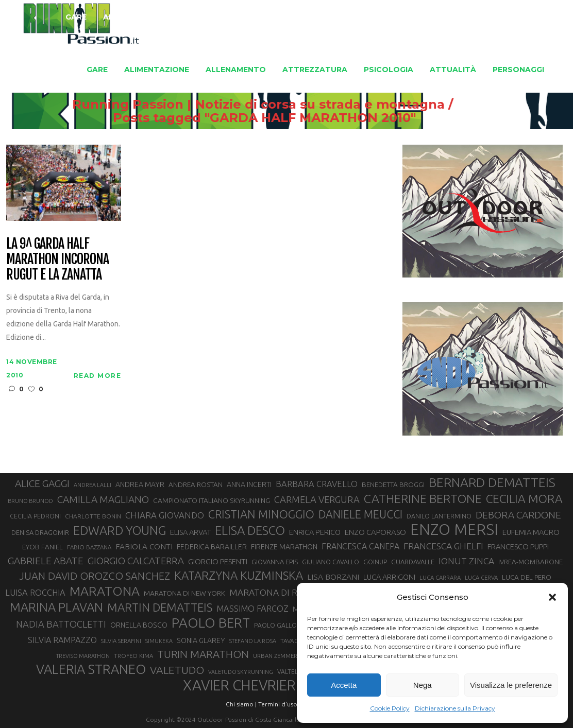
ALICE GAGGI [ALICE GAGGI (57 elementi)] (42, 483)
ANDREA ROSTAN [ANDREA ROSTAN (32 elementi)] (196, 484)
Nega (423, 685)
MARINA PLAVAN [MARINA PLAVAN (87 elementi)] (56, 607)
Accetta (344, 685)
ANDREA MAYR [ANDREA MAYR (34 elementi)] (140, 484)
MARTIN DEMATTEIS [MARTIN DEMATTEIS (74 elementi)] (160, 607)
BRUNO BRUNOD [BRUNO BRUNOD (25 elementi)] (30, 501)
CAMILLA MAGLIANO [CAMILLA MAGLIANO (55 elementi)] (103, 499)
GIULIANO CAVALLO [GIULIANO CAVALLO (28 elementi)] (331, 562)
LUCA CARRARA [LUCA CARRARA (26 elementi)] (440, 577)
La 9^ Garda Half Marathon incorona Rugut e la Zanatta (57, 259)
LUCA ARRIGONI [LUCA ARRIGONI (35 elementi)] (389, 577)
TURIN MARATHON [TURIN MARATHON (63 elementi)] (203, 654)
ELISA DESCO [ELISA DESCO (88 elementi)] (250, 531)
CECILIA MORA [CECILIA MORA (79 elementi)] (524, 499)
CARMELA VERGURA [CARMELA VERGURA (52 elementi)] (317, 499)
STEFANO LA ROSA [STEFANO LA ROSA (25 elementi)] (253, 641)
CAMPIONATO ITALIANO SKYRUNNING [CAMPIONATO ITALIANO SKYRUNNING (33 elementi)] (212, 500)
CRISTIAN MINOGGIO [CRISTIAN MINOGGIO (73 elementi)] (261, 514)
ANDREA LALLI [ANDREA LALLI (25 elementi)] (92, 485)
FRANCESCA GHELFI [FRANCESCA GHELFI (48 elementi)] (443, 546)
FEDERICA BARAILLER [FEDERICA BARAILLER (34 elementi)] (212, 547)
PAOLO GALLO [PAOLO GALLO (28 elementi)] (275, 625)
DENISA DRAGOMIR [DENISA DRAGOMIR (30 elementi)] (40, 532)
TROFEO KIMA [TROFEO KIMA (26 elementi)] (133, 656)
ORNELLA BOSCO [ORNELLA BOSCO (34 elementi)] (139, 625)
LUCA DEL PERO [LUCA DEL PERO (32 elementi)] (527, 577)
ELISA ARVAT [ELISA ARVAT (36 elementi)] (190, 532)
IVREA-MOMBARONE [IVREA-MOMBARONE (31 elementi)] (530, 562)
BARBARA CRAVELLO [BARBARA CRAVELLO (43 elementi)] (317, 484)
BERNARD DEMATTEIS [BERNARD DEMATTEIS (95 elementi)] (492, 482)
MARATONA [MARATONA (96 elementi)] (105, 591)
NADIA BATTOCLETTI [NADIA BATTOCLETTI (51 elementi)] (61, 624)
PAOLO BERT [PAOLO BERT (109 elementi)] (211, 623)
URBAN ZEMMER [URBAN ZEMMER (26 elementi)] (275, 656)
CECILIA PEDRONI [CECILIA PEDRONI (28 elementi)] (35, 516)
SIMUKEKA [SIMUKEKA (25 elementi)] (159, 641)
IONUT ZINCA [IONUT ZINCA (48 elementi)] (466, 561)
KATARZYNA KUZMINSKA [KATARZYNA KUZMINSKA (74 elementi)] (239, 575)
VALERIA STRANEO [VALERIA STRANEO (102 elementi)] (91, 669)
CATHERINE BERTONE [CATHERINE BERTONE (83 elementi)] (423, 498)
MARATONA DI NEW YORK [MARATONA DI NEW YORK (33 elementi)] (184, 593)
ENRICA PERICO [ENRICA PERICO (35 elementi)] (315, 532)
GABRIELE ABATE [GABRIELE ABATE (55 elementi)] (46, 561)
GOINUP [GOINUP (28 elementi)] (375, 562)
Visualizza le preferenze (511, 685)
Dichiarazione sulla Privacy (455, 708)
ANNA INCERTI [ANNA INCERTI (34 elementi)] (249, 484)
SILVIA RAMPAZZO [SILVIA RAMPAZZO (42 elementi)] (62, 640)
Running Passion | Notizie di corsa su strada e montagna (302, 105)
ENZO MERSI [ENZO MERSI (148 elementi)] (454, 530)
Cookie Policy (390, 708)
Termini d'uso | (279, 704)
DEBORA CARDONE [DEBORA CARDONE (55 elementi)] (518, 515)
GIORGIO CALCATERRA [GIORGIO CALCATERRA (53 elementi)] (136, 561)
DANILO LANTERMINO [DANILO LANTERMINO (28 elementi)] (439, 516)
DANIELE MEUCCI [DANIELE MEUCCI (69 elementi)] (360, 514)
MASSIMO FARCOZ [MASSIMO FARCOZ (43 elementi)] (252, 609)
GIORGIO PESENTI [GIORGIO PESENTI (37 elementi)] (218, 561)
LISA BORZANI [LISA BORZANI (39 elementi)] (333, 577)
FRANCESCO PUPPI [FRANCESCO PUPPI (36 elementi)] (518, 547)
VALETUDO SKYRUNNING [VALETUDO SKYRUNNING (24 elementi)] (241, 672)
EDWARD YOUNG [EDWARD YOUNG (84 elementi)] (120, 530)
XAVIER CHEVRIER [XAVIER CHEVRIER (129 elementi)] (239, 685)
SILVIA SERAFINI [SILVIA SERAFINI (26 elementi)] (121, 641)
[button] (552, 597)
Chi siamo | (241, 704)
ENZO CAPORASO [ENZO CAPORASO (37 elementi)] (375, 532)
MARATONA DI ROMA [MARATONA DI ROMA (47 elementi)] (274, 592)
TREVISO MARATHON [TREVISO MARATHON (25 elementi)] (83, 656)
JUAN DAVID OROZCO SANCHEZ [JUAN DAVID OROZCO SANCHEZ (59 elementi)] (95, 576)
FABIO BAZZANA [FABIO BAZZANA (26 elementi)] (89, 547)
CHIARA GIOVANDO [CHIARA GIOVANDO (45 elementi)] (165, 515)
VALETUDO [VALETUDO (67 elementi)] (177, 670)
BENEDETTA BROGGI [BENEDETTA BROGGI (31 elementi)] (393, 485)
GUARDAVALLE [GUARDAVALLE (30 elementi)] (413, 562)
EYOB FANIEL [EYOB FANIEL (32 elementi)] (43, 547)
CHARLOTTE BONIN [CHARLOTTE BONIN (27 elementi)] (93, 516)
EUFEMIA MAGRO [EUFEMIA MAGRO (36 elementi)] (531, 532)
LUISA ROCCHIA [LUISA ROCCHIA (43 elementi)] (35, 593)
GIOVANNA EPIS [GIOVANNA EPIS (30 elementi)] (275, 562)
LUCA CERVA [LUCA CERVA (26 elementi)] (481, 577)
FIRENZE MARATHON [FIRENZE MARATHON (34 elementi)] (284, 547)
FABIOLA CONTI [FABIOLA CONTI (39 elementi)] (144, 547)
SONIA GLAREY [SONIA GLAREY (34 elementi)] (201, 640)
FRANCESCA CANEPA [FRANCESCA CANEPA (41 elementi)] (360, 546)
